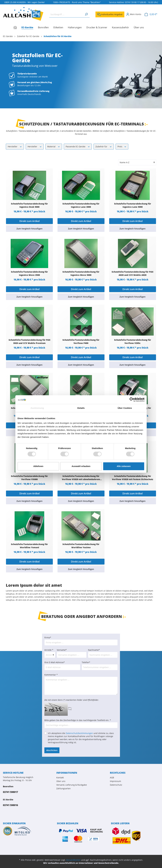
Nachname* (94, 650)
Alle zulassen (124, 466)
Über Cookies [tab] (125, 408)
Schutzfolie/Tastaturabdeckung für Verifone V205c (133, 341)
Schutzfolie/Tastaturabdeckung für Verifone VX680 (29, 478)
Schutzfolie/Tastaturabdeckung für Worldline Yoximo (81, 546)
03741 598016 (10, 805)
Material (54, 146)
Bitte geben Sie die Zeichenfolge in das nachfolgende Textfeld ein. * (78, 720)
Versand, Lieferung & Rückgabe (72, 785)
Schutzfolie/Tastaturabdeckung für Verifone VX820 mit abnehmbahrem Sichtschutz (81, 478)
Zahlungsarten (63, 788)
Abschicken (52, 750)
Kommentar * (51, 675)
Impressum (115, 781)
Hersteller (15, 146)
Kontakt (60, 778)
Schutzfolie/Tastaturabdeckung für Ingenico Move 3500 (29, 273)
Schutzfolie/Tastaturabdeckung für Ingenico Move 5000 (81, 273)
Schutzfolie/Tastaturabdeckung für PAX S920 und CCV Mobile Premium (29, 341)
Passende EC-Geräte (78, 146)
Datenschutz (116, 785)
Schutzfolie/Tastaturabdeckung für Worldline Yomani (29, 546)
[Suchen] (86, 14)
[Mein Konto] (134, 14)
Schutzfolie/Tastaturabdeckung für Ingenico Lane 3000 (81, 205)
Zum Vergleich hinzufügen (29, 229)
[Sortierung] (137, 162)
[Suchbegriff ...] (66, 14)
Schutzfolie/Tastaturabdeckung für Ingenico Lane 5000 (133, 205)
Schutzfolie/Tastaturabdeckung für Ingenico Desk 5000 (29, 205)
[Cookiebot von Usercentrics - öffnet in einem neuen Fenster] (132, 400)
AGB (112, 778)
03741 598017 (10, 792)
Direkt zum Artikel (29, 221)
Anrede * (49, 650)
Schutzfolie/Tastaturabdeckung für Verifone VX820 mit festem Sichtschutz (133, 478)
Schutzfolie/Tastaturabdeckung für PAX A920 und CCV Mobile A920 (133, 273)
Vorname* (62, 650)
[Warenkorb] (151, 14)
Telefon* (86, 662)
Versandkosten (73, 860)
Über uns (61, 781)
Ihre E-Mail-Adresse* (55, 662)
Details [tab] (81, 408)
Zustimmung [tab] (37, 408)
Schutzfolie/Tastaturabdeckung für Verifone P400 (81, 341)
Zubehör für (104, 146)
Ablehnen (38, 466)
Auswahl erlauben (81, 466)
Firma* (48, 638)
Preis (122, 146)
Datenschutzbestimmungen (79, 733)
